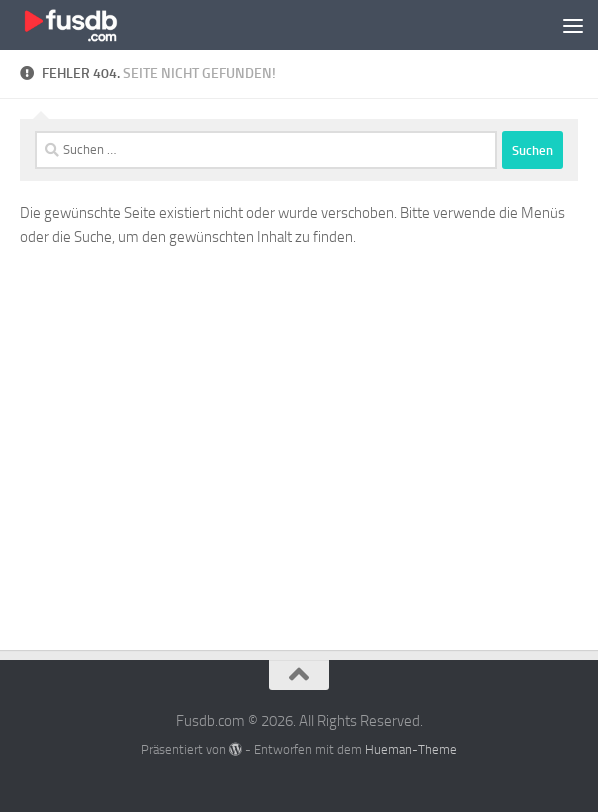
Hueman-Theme (411, 749)
